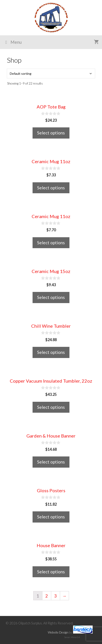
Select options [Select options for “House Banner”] (51, 572)
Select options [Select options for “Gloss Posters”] (51, 517)
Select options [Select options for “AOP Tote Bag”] (51, 133)
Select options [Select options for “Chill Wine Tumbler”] (51, 352)
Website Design (58, 632)
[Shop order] (51, 73)
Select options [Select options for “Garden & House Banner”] (51, 462)
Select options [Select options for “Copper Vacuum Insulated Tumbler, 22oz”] (51, 407)
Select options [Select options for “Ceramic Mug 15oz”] (51, 297)
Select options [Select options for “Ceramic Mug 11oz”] (51, 188)
